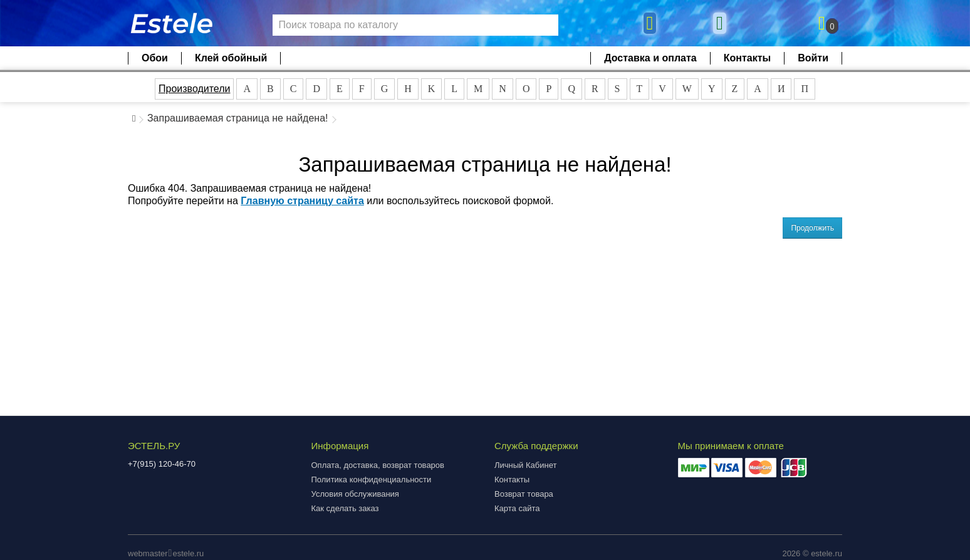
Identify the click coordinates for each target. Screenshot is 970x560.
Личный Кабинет (525, 465)
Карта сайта (517, 508)
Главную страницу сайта (302, 201)
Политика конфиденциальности (372, 480)
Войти (813, 58)
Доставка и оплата (650, 58)
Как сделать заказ (345, 508)
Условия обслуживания (355, 494)
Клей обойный (231, 58)
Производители (195, 89)
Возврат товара (524, 494)
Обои (155, 58)
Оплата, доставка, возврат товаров (378, 465)
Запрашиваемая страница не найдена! (238, 118)
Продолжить (812, 228)
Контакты (747, 58)
